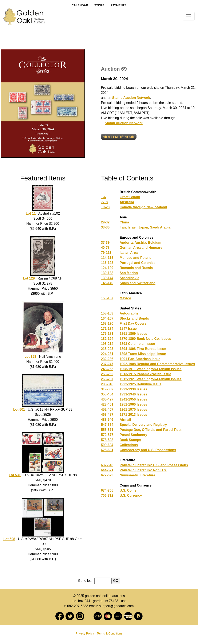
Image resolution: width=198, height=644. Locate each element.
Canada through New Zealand (143, 207)
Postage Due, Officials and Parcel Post (151, 430)
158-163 (107, 313)
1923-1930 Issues (133, 389)
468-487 (107, 415)
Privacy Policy (85, 633)
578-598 (107, 440)
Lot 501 (19, 409)
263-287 (107, 379)
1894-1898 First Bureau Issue (143, 349)
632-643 (107, 465)
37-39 (105, 243)
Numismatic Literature (137, 475)
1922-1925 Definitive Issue (140, 384)
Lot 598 (9, 539)
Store (99, 5)
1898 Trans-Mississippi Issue (143, 354)
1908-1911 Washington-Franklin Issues (151, 369)
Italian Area (129, 253)
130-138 (107, 273)
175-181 (107, 334)
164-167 (107, 318)
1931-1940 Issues (133, 394)
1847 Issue (128, 329)
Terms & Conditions (110, 633)
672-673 (107, 475)
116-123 (107, 263)
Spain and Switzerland (138, 283)
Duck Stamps (130, 440)
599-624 (107, 445)
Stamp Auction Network (131, 98)
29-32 (105, 222)
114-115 (107, 258)
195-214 (107, 344)
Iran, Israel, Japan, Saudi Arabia (145, 227)
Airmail (125, 420)
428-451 (107, 404)
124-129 (107, 268)
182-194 (107, 339)
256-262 (107, 374)
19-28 (105, 207)
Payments (118, 5)
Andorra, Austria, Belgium (140, 243)
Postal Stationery (133, 435)
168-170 (107, 323)
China (124, 222)
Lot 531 (15, 475)
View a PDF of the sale (119, 137)
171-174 (107, 329)
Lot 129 (29, 278)
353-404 (107, 394)
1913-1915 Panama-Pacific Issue (145, 374)
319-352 (107, 389)
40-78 (105, 248)
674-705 (107, 490)
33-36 (105, 227)
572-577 (107, 435)
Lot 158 (30, 357)
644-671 (107, 470)
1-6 (103, 197)
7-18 (104, 202)
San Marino (129, 273)
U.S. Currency (131, 495)
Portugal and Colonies (138, 263)
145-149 (107, 283)
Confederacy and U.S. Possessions (148, 450)
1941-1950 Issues (133, 399)
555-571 (107, 430)
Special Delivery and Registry (143, 425)
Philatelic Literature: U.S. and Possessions (154, 465)
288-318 (107, 384)
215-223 (107, 349)
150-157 (107, 298)
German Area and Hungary (141, 248)
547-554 (107, 425)
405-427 (107, 399)
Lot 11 (31, 213)
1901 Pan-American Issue (140, 359)
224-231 (107, 354)
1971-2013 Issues (133, 415)
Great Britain (130, 197)
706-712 (107, 495)
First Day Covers (133, 323)
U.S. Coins (128, 490)
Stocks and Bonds (134, 318)
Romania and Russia (136, 268)
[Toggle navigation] (189, 16)
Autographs (129, 313)
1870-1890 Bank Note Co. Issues (145, 339)
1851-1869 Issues (133, 334)
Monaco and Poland (136, 258)
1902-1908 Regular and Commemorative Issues (157, 364)
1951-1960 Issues (133, 404)
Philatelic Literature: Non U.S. (143, 470)
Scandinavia (129, 278)
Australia (127, 202)
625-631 (107, 450)
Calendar (80, 5)
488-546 (107, 420)
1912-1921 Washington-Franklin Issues (151, 379)
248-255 (107, 369)
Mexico (125, 298)
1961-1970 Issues (133, 409)
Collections (129, 445)
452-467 (107, 409)
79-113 (106, 253)
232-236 (107, 359)
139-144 (107, 278)
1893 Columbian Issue (137, 344)
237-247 (107, 364)
